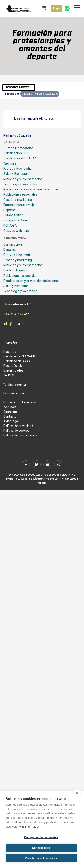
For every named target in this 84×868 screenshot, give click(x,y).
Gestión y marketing (18, 200)
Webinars (10, 163)
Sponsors (10, 412)
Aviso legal (11, 421)
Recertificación (14, 366)
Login (57, 8)
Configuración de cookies (41, 837)
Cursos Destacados (18, 148)
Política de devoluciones (20, 435)
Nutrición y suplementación (23, 179)
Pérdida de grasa (15, 270)
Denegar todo (41, 848)
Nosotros (10, 352)
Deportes (10, 210)
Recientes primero (18, 87)
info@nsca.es (14, 324)
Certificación (13, 245)
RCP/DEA (10, 226)
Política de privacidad (18, 426)
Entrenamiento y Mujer (20, 205)
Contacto (10, 416)
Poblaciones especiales (20, 194)
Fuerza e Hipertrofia (17, 169)
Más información (29, 827)
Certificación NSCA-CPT (21, 158)
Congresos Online (16, 220)
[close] (77, 793)
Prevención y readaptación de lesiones (31, 189)
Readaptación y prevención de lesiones (31, 281)
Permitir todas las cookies (41, 858)
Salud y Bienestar (16, 174)
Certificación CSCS (17, 153)
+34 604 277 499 (17, 314)
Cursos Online (13, 215)
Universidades (13, 370)
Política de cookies (16, 431)
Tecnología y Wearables (20, 184)
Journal (9, 375)
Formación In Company (20, 402)
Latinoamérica (14, 393)
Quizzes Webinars (16, 231)
